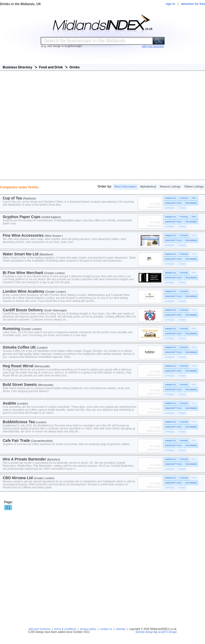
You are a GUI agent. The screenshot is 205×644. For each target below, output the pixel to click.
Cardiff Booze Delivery (23, 310)
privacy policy (88, 629)
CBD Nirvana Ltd (18, 478)
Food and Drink (51, 67)
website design (145, 632)
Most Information (125, 187)
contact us (106, 629)
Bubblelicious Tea (19, 422)
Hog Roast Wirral (18, 366)
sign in (170, 4)
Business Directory (17, 67)
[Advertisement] (103, 125)
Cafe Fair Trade (16, 441)
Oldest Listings (194, 187)
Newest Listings (170, 187)
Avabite (9, 403)
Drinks (75, 67)
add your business (40, 629)
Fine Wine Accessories (23, 235)
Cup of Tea (12, 198)
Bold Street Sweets (20, 385)
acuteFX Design (167, 632)
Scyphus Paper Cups (22, 217)
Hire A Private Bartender (24, 459)
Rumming (11, 329)
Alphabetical (148, 187)
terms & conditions (65, 629)
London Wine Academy (23, 291)
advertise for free (193, 4)
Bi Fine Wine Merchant (23, 273)
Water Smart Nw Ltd (21, 254)
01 (8, 508)
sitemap (121, 629)
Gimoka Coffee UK (19, 347)
